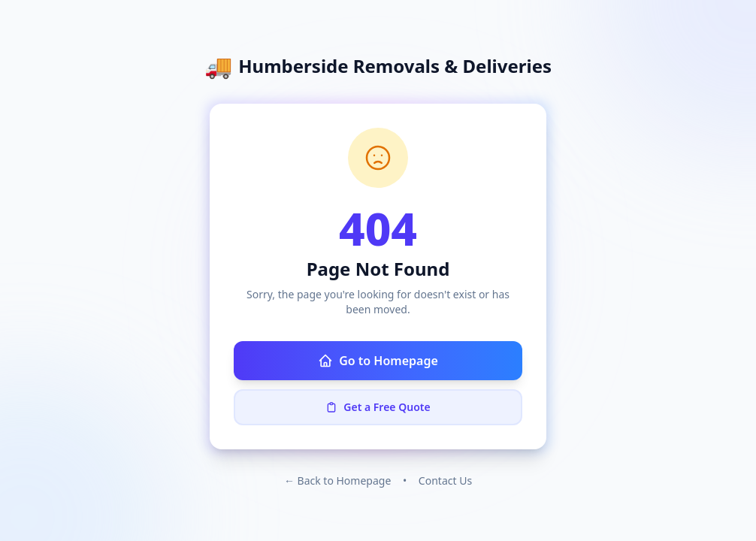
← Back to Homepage (337, 481)
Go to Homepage (378, 361)
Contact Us (445, 481)
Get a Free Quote (378, 407)
